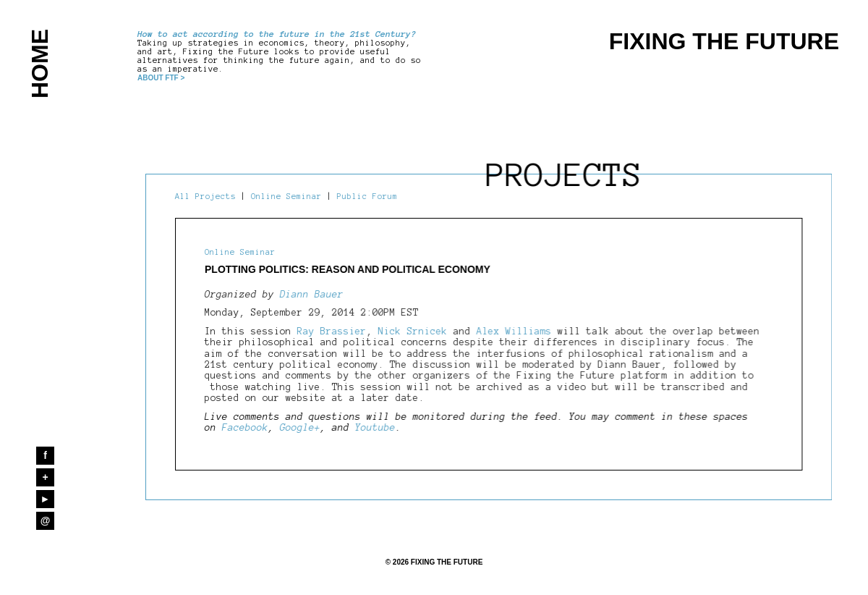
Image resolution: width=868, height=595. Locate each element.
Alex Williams (514, 332)
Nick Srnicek (416, 332)
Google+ (300, 428)
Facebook (245, 428)
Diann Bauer (312, 295)
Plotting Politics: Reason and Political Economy (348, 269)
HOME (40, 64)
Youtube (375, 428)
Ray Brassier (332, 332)
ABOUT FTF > (161, 78)
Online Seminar (286, 196)
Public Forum (367, 196)
